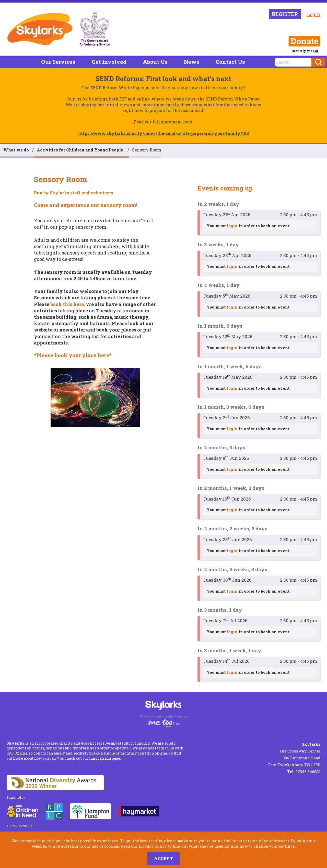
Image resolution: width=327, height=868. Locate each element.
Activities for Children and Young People (80, 150)
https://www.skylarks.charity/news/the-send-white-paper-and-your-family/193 (163, 133)
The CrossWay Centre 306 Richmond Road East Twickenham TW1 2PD (294, 754)
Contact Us (230, 62)
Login (314, 14)
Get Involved (109, 62)
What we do (16, 150)
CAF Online (17, 753)
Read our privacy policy (144, 846)
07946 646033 (304, 772)
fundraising (100, 758)
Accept (163, 858)
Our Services (58, 62)
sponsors (26, 825)
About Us (155, 62)
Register (285, 14)
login (232, 226)
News (192, 62)
